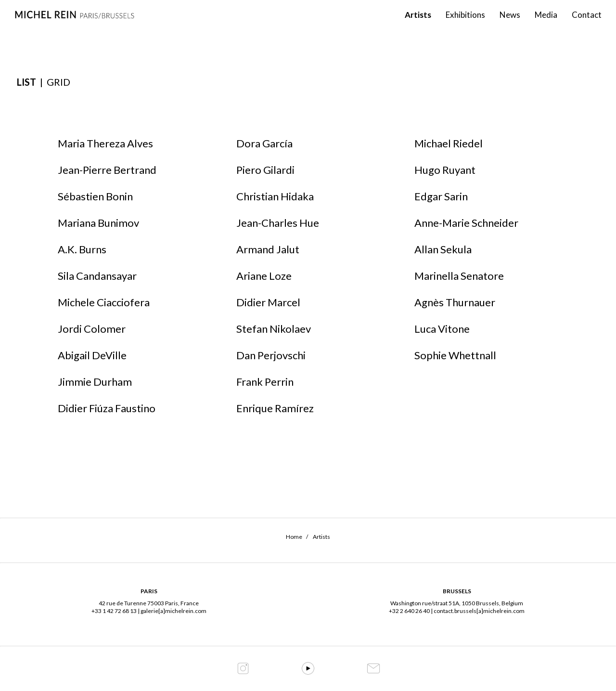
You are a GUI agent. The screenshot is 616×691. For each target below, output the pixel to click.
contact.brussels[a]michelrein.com (479, 611)
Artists (418, 24)
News (510, 24)
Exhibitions (465, 24)
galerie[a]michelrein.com (173, 611)
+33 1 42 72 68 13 (114, 611)
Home (294, 537)
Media (546, 24)
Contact (587, 24)
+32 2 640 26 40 (409, 611)
